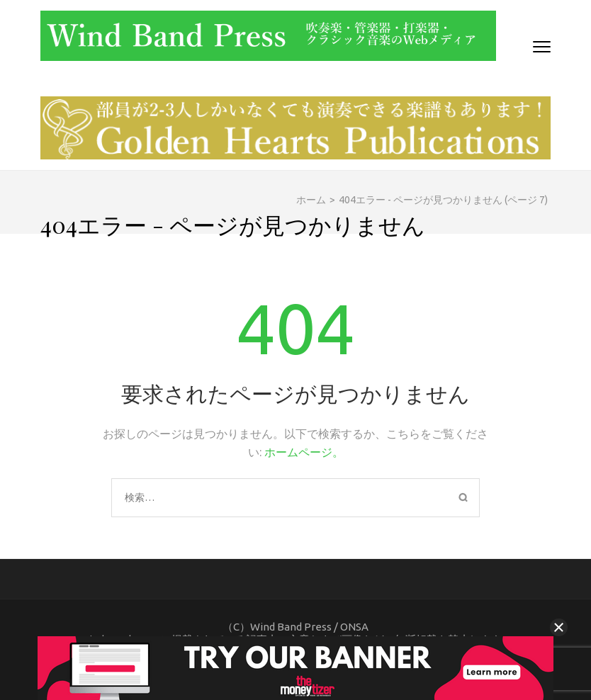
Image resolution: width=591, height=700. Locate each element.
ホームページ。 (304, 452)
